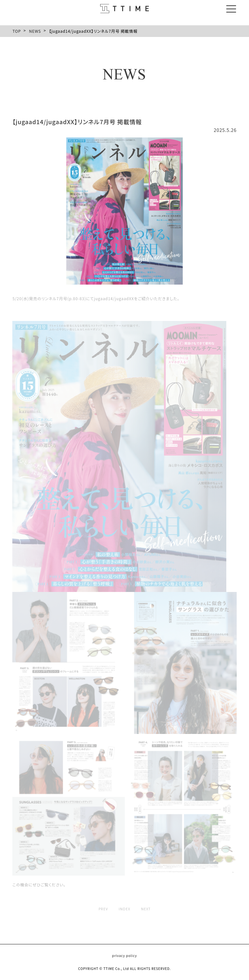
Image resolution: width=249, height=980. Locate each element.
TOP (17, 31)
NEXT (146, 909)
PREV (103, 909)
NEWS (35, 31)
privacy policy (125, 956)
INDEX (124, 909)
